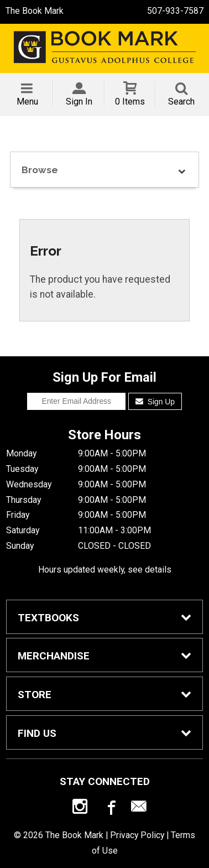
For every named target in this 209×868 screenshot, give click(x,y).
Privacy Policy (137, 835)
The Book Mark (35, 11)
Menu (27, 102)
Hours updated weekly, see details (105, 570)
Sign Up (155, 402)
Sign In (79, 102)
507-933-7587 (175, 11)
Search (181, 102)
